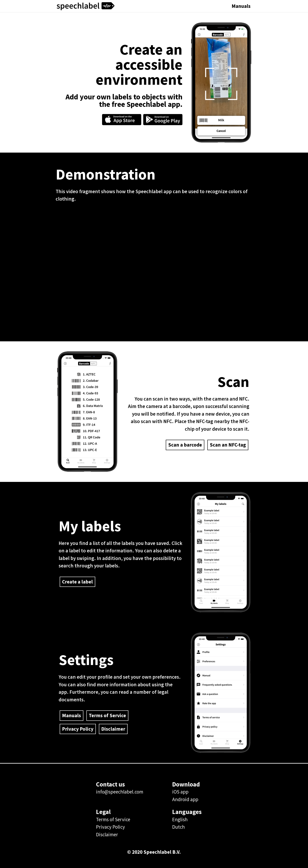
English (180, 819)
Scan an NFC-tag (228, 445)
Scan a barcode (185, 445)
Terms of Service (107, 715)
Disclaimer (113, 729)
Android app (185, 799)
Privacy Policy (78, 729)
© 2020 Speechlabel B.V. (154, 852)
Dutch (179, 827)
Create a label (77, 582)
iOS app (180, 792)
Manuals (241, 6)
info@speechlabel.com (120, 792)
